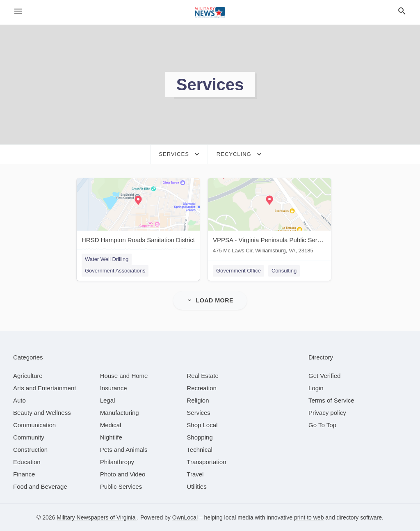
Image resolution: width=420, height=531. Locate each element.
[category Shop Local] (202, 425)
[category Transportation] (206, 461)
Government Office (239, 271)
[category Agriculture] (28, 375)
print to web (309, 517)
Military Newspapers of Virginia (97, 517)
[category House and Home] (124, 375)
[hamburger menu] (18, 11)
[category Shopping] (200, 437)
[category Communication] (34, 425)
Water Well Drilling (107, 259)
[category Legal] (108, 400)
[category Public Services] (121, 486)
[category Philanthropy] (117, 461)
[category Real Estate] (203, 375)
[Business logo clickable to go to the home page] (210, 12)
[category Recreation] (202, 388)
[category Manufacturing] (120, 412)
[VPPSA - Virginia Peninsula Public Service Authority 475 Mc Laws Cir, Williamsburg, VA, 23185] (269, 218)
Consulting (284, 271)
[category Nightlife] (111, 437)
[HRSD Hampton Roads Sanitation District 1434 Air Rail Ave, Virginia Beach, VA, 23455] (138, 218)
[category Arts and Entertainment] (45, 388)
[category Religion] (198, 400)
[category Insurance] (114, 388)
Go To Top (322, 425)
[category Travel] (195, 474)
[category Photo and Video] (123, 474)
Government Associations (115, 271)
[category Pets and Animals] (124, 449)
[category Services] (199, 412)
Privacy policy (327, 412)
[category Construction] (30, 449)
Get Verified (324, 375)
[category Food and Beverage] (40, 486)
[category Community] (29, 437)
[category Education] (27, 461)
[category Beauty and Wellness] (42, 412)
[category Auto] (19, 400)
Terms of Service (331, 400)
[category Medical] (111, 425)
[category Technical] (200, 449)
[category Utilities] (196, 486)
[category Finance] (24, 474)
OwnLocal (185, 517)
